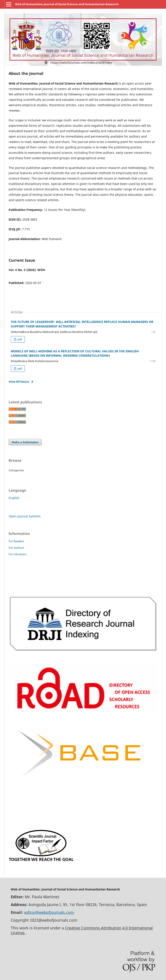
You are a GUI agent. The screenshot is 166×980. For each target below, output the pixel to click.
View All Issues (19, 382)
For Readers (16, 541)
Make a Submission (25, 442)
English (14, 498)
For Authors (16, 548)
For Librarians (18, 554)
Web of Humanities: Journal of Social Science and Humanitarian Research (67, 4)
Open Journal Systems (25, 516)
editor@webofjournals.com (49, 912)
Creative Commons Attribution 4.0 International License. (82, 930)
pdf (19, 339)
